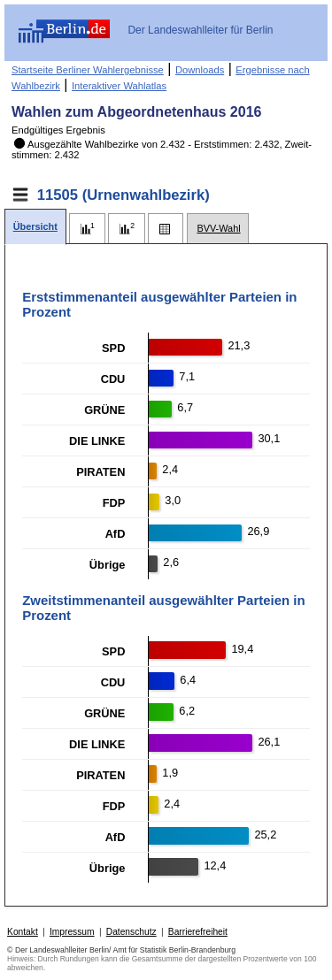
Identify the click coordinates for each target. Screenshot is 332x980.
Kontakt (23, 932)
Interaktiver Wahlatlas (119, 86)
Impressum (72, 932)
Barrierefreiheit (198, 932)
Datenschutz (131, 932)
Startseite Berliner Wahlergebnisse (88, 70)
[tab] (35, 227)
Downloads (200, 70)
